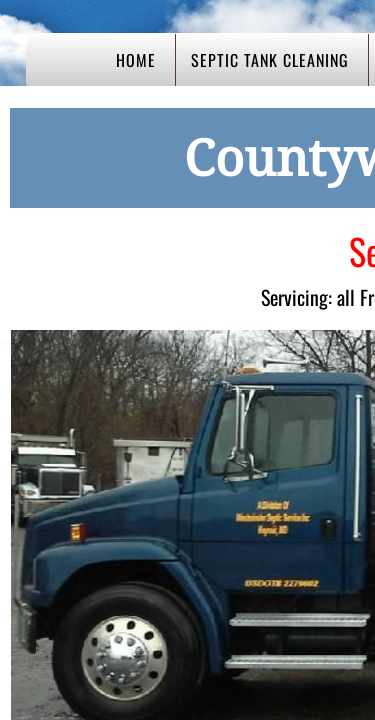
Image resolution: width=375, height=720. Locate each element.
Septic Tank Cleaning (270, 60)
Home (136, 60)
